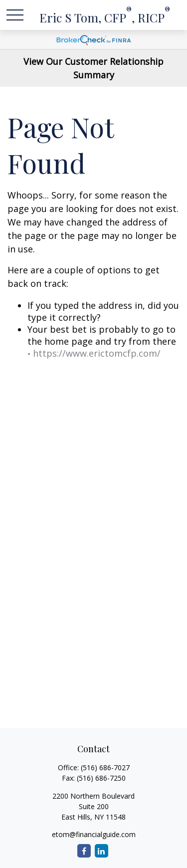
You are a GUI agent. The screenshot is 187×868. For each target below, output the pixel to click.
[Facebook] (84, 851)
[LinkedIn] (101, 851)
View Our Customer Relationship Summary (93, 68)
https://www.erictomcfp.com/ (97, 353)
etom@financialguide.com (94, 834)
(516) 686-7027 (105, 767)
